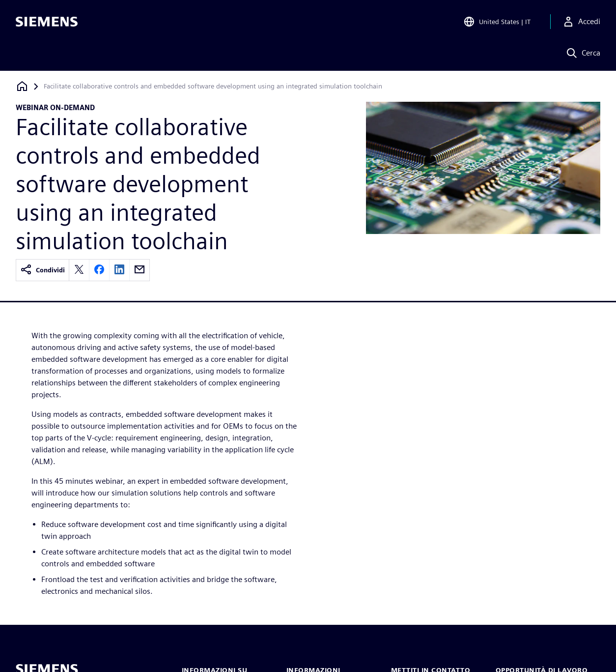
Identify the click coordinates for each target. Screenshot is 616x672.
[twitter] (79, 270)
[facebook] (99, 270)
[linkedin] (119, 270)
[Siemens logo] (47, 22)
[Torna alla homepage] (22, 86)
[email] (140, 270)
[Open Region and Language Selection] (497, 22)
